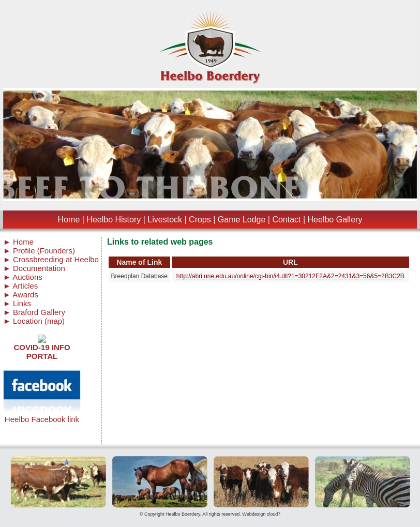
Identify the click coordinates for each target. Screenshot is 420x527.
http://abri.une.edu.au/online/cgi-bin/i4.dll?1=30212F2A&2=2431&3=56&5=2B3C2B (290, 276)
